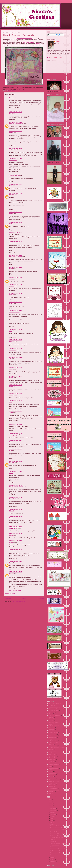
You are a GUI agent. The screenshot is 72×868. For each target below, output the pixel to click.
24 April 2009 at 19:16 (16, 549)
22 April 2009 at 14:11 (16, 212)
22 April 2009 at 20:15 (16, 330)
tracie (11, 473)
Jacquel (12, 535)
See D (51, 766)
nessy (11, 113)
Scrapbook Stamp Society (56, 763)
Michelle (12, 341)
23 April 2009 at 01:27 (16, 425)
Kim (11, 279)
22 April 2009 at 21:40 (16, 368)
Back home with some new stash (59, 855)
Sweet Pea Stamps (54, 781)
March (52, 857)
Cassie (11, 386)
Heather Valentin (53, 732)
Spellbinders (52, 773)
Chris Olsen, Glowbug (16, 257)
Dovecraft (52, 729)
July (52, 818)
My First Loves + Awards (57, 851)
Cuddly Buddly (53, 719)
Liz (10, 563)
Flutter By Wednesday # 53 (57, 838)
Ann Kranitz (13, 350)
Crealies (51, 717)
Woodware (52, 792)
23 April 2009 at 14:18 (16, 485)
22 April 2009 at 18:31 (16, 302)
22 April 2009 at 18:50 (16, 311)
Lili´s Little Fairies (54, 742)
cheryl (11, 573)
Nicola (10, 90)
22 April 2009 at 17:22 (16, 278)
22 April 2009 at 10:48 (16, 112)
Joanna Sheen (53, 737)
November (53, 811)
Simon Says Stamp (54, 768)
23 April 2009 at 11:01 (16, 472)
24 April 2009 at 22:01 (16, 561)
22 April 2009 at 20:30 (16, 340)
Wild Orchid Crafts (54, 790)
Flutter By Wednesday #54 (24, 38)
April (52, 824)
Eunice (11, 378)
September (53, 814)
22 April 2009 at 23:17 (16, 385)
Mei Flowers (52, 753)
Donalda (37, 44)
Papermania (52, 758)
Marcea (11, 98)
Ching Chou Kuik (53, 710)
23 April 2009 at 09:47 (16, 440)
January (53, 861)
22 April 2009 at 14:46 (16, 233)
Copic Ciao (52, 712)
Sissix (51, 770)
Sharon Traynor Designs (16, 487)
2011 (50, 803)
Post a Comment (10, 593)
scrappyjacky (13, 435)
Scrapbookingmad (54, 765)
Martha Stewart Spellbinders (56, 748)
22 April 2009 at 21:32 (16, 349)
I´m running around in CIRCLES (58, 830)
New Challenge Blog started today (59, 849)
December (53, 809)
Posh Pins (52, 761)
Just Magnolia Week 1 (29, 42)
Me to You (52, 749)
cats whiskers (13, 551)
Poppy (11, 303)
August (52, 816)
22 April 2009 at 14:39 (16, 222)
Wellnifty (12, 463)
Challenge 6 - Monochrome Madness (60, 836)
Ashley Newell (13, 395)
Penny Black (52, 759)
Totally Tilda (52, 785)
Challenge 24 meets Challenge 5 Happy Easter (58, 844)
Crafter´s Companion (54, 715)
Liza (11, 450)
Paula (11, 518)
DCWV (51, 724)
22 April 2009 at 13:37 (16, 184)
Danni (11, 369)
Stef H (11, 224)
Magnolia (51, 744)
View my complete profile (56, 57)
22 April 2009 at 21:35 (16, 357)
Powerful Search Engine (16, 124)
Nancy (11, 213)
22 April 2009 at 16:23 (16, 255)
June (52, 820)
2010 (50, 805)
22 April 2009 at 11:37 (16, 131)
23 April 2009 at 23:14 (16, 497)
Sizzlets (51, 771)
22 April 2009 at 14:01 (16, 193)
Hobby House (53, 734)
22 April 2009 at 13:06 (16, 174)
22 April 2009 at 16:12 (16, 241)
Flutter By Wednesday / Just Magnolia (60, 832)
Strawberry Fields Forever (57, 826)
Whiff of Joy (52, 786)
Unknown (12, 194)
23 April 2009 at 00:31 (16, 401)
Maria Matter (13, 160)
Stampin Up (52, 775)
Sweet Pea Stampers (54, 780)
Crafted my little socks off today (58, 847)
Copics (51, 714)
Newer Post (7, 598)
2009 (50, 807)
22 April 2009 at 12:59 (16, 159)
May (52, 822)
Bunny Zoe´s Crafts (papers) (56, 709)
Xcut (50, 793)
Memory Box (52, 754)
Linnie (11, 269)
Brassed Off (53, 842)
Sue (10, 442)
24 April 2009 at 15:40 (16, 534)
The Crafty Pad (53, 783)
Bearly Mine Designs (54, 707)
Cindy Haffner (13, 528)
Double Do (52, 727)
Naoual (11, 132)
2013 (50, 799)
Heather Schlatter (14, 312)
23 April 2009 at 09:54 (16, 449)
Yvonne (12, 286)
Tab (10, 359)
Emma (11, 542)
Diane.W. (12, 511)
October (53, 812)
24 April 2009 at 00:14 (16, 509)
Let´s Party (53, 840)
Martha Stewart (53, 746)
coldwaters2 (13, 243)
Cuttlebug (52, 721)
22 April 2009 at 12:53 (16, 148)
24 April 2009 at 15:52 (16, 541)
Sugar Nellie (52, 778)
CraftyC (12, 295)
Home (24, 598)
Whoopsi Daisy (53, 788)
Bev (10, 402)
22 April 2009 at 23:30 (16, 394)
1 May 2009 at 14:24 (15, 591)
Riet (11, 331)
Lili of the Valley (53, 741)
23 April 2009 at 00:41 (16, 411)
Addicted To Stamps (54, 704)
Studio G (51, 776)
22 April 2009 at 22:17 (16, 376)
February (53, 859)
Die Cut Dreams (53, 726)
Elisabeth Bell (53, 731)
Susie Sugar (13, 499)
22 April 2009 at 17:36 (16, 285)
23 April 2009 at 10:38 (16, 461)
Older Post (41, 598)
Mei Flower (52, 751)
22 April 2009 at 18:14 (16, 293)
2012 (50, 801)
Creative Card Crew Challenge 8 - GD (60, 828)
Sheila (11, 412)
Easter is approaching (56, 853)
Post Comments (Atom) (18, 602)
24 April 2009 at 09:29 (16, 516)
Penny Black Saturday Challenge (59, 834)
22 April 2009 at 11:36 (16, 122)
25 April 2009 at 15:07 (16, 572)
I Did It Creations (53, 736)
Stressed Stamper (15, 175)
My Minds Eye (53, 756)
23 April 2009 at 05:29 (16, 433)
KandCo (51, 739)
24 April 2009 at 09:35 (16, 527)
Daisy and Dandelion (54, 722)
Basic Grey (52, 705)
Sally (11, 186)
